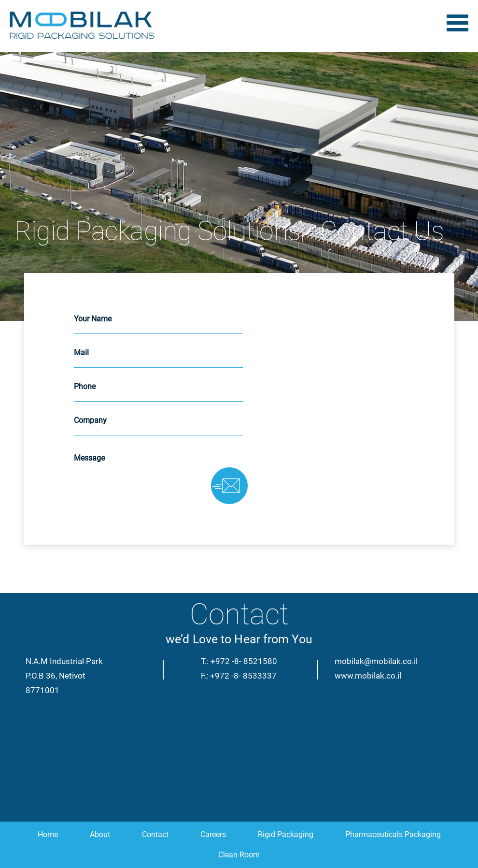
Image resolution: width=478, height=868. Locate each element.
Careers (213, 834)
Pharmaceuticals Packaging (393, 834)
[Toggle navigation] (457, 25)
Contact (155, 834)
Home (48, 834)
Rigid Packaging (286, 834)
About (100, 834)
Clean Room (239, 855)
